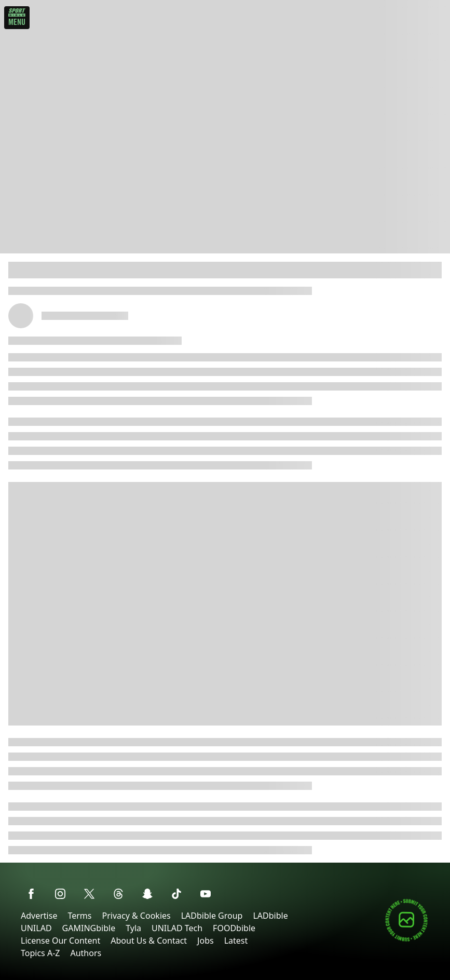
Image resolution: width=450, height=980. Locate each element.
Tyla (133, 928)
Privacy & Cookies (136, 916)
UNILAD (36, 928)
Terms (79, 916)
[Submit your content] (406, 940)
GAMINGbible (89, 928)
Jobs (206, 941)
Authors (86, 953)
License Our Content (60, 941)
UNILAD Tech (177, 928)
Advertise (39, 916)
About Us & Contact (149, 941)
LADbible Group (212, 916)
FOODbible (234, 928)
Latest (236, 941)
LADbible (270, 916)
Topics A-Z (40, 953)
